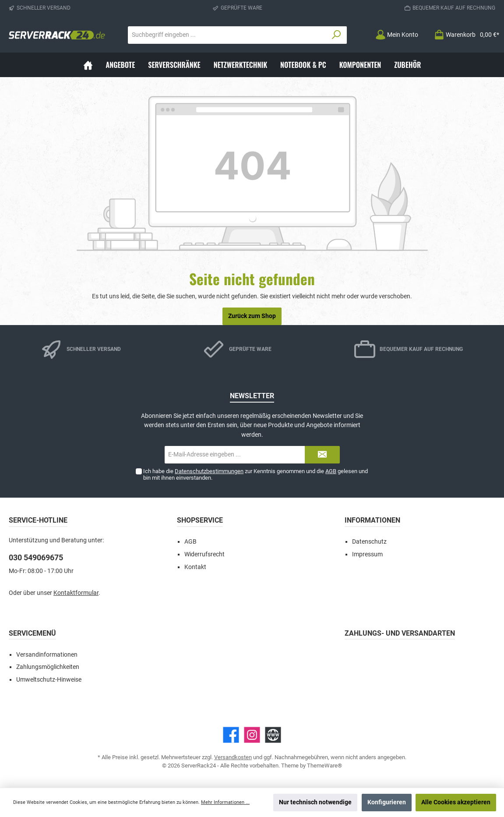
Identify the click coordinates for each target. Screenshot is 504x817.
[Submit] (322, 455)
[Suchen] (337, 35)
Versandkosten (233, 757)
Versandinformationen (47, 655)
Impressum (367, 554)
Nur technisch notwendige (315, 802)
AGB (331, 471)
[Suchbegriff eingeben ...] (227, 35)
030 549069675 (36, 557)
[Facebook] (231, 735)
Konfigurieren (387, 802)
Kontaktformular (76, 593)
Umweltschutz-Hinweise (49, 680)
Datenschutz (369, 542)
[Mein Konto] (397, 35)
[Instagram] (252, 735)
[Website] (273, 735)
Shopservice (200, 520)
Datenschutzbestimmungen (209, 471)
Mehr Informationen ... (225, 802)
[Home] (88, 65)
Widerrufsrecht (204, 554)
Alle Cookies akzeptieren (456, 802)
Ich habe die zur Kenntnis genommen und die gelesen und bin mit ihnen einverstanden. (256, 474)
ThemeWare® (324, 766)
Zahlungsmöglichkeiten (48, 667)
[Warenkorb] (464, 35)
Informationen (372, 520)
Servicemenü (32, 633)
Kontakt (195, 567)
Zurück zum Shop (252, 316)
